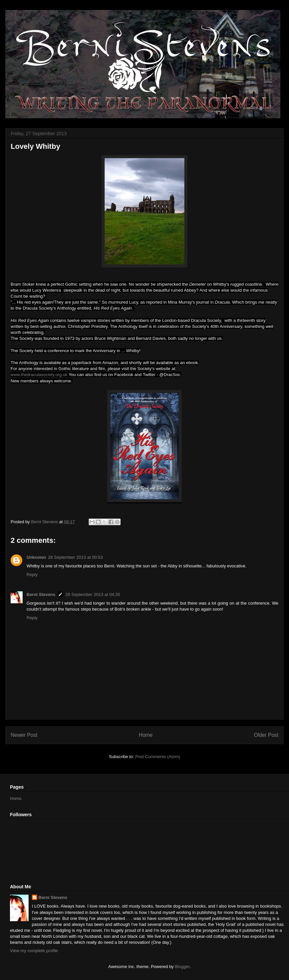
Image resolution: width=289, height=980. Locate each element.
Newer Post (24, 735)
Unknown (36, 557)
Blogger (182, 967)
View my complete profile (34, 951)
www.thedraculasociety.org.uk (39, 375)
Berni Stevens (41, 594)
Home (146, 735)
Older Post (266, 735)
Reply (32, 575)
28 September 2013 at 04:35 (93, 594)
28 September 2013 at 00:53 (76, 557)
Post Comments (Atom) (158, 757)
